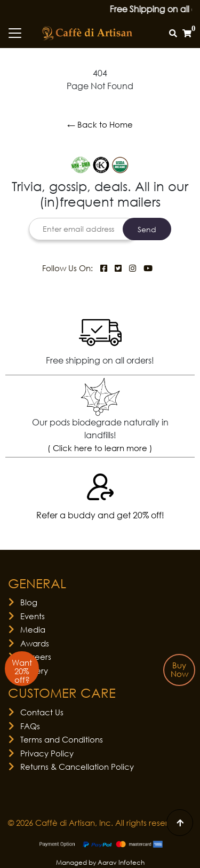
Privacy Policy (47, 753)
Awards (35, 643)
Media (33, 629)
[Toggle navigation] (15, 33)
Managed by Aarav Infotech (100, 862)
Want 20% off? (22, 671)
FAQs (30, 726)
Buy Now (179, 669)
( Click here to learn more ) (100, 448)
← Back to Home (100, 124)
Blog (29, 602)
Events (33, 616)
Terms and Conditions (62, 739)
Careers (36, 657)
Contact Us (42, 712)
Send (147, 229)
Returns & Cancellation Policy (77, 767)
